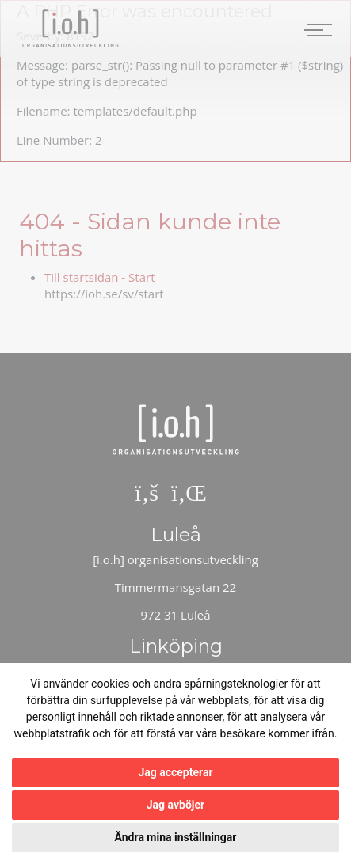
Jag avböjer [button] (175, 805)
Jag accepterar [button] (175, 772)
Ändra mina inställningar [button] (176, 837)
